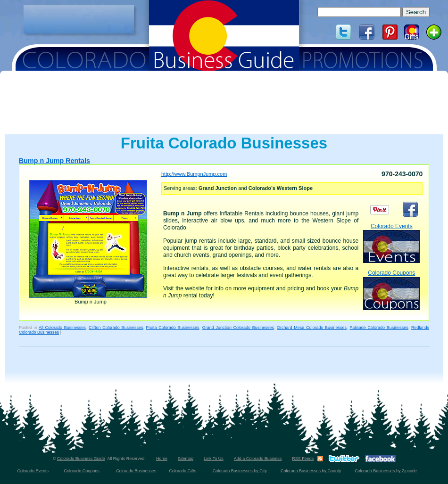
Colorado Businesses (136, 471)
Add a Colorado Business (258, 459)
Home (162, 459)
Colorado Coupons (391, 290)
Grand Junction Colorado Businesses (238, 328)
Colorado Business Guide (81, 459)
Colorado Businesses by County (311, 471)
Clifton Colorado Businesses (116, 328)
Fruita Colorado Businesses (173, 328)
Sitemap (186, 459)
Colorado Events (391, 243)
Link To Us (214, 459)
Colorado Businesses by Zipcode (386, 471)
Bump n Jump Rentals (54, 161)
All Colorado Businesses (62, 328)
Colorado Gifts (183, 471)
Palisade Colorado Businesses (379, 328)
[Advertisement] (79, 19)
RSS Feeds (303, 459)
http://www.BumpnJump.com (194, 174)
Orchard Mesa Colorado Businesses (312, 328)
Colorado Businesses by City (240, 471)
